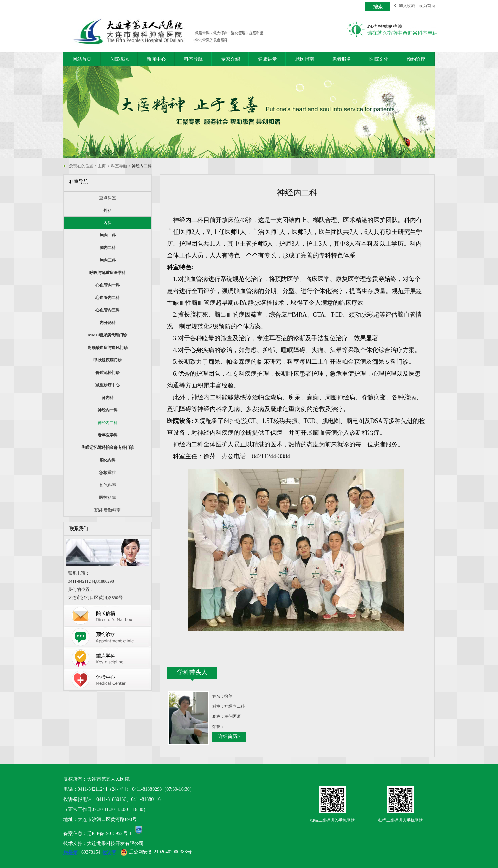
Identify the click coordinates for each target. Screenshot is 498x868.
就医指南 (305, 59)
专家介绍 (230, 59)
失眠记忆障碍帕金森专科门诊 (108, 447)
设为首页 (427, 6)
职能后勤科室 (108, 510)
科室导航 (193, 59)
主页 (102, 166)
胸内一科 (108, 235)
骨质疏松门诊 (108, 373)
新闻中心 (156, 59)
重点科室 (108, 198)
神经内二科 (108, 423)
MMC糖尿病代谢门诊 (107, 335)
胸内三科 (108, 260)
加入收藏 (407, 6)
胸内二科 (108, 248)
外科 (108, 210)
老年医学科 (108, 435)
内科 (108, 223)
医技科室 (108, 498)
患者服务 (342, 59)
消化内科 (108, 460)
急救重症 (108, 473)
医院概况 (119, 59)
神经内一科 (108, 410)
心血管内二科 (108, 298)
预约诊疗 (416, 59)
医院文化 (379, 59)
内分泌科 (108, 323)
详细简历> (229, 737)
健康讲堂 (268, 59)
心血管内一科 (108, 285)
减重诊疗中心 (108, 385)
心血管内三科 (108, 310)
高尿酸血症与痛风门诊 (108, 348)
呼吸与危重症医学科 (108, 273)
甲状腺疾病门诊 (108, 360)
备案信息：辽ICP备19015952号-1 (97, 833)
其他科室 (108, 485)
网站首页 (82, 59)
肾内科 (108, 398)
